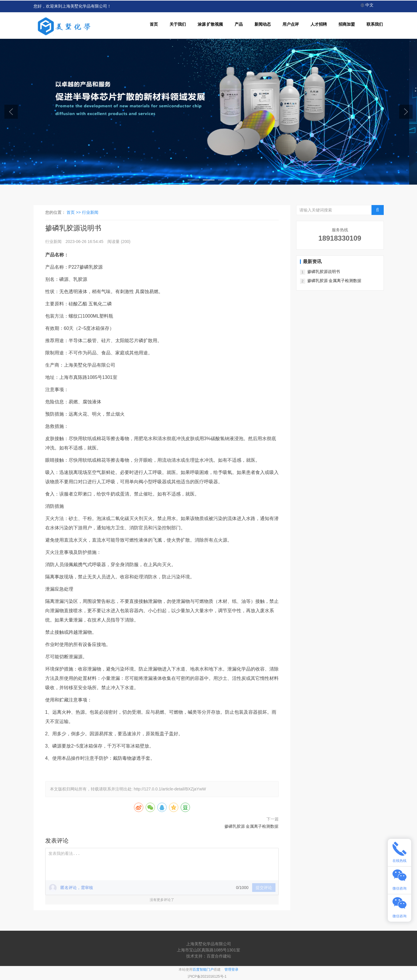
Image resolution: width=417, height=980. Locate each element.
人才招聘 (319, 24)
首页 (154, 24)
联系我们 (375, 24)
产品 (239, 24)
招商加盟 (347, 24)
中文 (367, 5)
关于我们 (178, 24)
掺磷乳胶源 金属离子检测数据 (252, 826)
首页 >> (74, 212)
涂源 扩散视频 (210, 24)
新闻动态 (263, 24)
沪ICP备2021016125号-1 (207, 977)
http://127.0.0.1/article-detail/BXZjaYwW (170, 789)
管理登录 (231, 970)
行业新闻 (90, 212)
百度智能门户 (203, 970)
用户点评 (291, 24)
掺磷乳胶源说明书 (324, 272)
